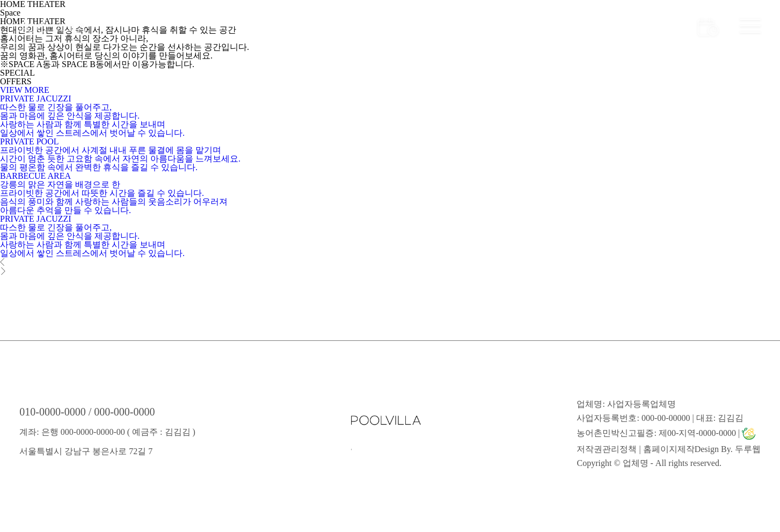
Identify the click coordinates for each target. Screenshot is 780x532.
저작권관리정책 (607, 449)
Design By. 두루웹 (728, 449)
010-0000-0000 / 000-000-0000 (87, 412)
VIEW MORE (25, 90)
